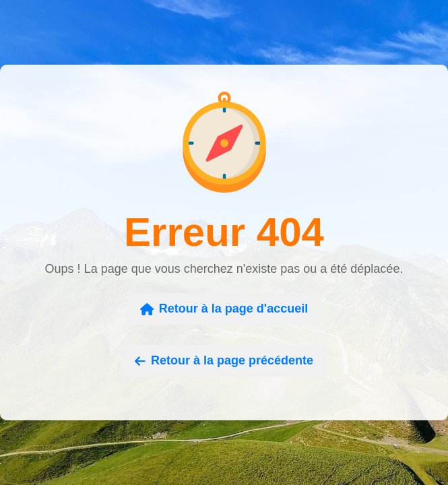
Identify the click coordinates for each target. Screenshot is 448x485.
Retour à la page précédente (224, 360)
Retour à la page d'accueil (224, 309)
